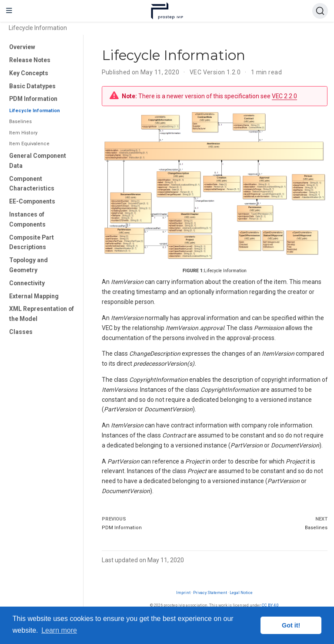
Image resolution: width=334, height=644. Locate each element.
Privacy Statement (210, 592)
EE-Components (32, 201)
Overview (22, 47)
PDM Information (33, 99)
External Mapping (34, 296)
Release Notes (30, 60)
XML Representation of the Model (42, 314)
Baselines (20, 122)
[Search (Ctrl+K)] (320, 11)
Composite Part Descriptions (32, 242)
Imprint (183, 592)
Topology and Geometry (28, 265)
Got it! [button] (291, 625)
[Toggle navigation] (9, 11)
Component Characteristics (32, 184)
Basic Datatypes (32, 86)
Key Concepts (29, 73)
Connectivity (27, 283)
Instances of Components (27, 219)
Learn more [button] (59, 630)
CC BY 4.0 (270, 605)
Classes (21, 332)
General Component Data (38, 161)
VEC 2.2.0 (284, 96)
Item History (23, 133)
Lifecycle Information (35, 111)
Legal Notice (241, 592)
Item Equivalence (29, 144)
